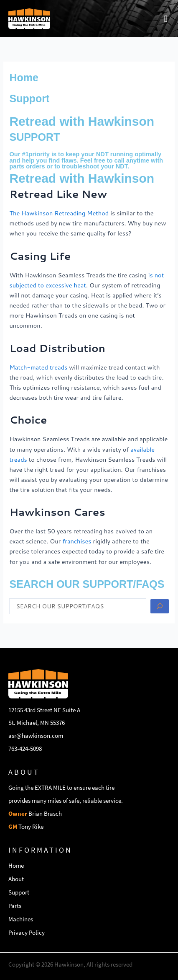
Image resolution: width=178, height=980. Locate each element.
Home (24, 78)
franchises (77, 541)
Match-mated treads (38, 367)
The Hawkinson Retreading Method (59, 213)
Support (29, 98)
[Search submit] (160, 606)
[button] (166, 19)
